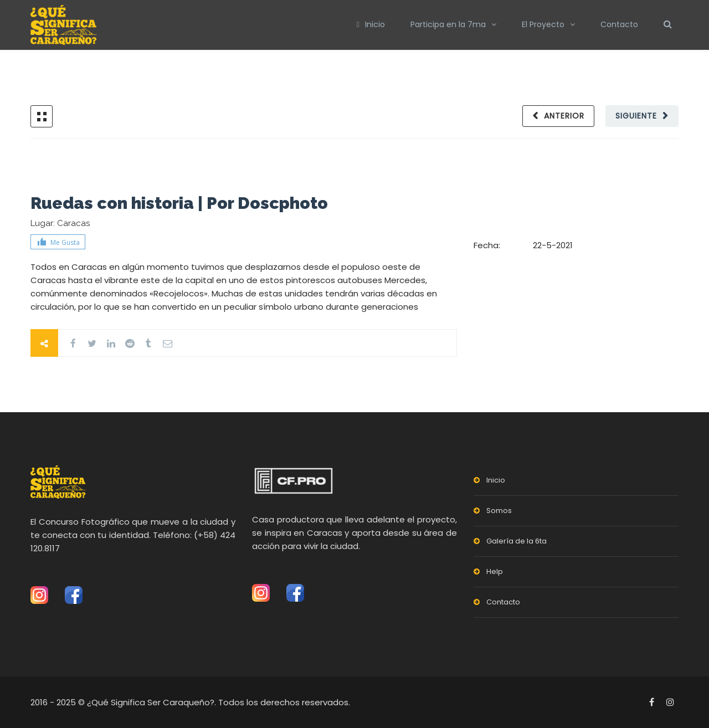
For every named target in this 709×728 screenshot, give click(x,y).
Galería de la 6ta (517, 541)
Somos (499, 511)
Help (495, 571)
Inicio (371, 24)
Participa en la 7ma (448, 24)
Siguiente (636, 116)
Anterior (564, 116)
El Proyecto (543, 24)
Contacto (619, 24)
